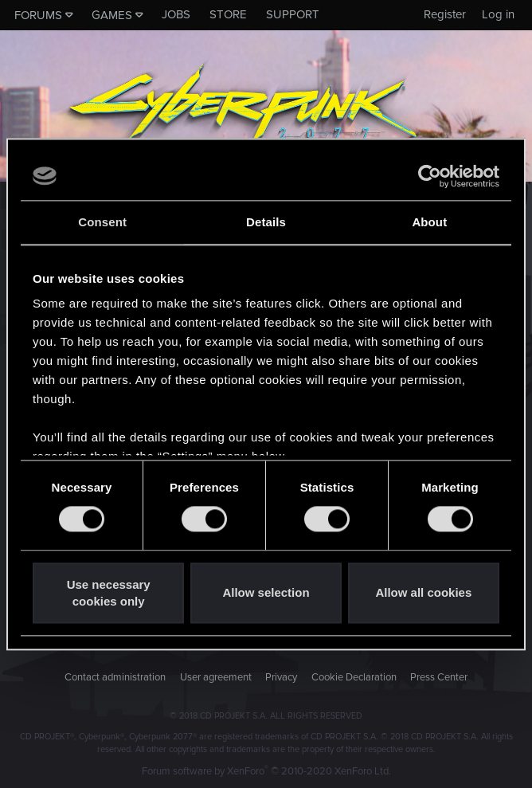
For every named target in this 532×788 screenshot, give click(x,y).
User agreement (216, 677)
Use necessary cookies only (109, 593)
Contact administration (115, 677)
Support (293, 14)
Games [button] (112, 15)
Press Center (439, 677)
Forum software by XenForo (266, 771)
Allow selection (266, 593)
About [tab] (429, 222)
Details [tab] (266, 222)
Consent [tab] (102, 222)
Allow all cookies (423, 593)
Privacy (281, 677)
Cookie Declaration (354, 677)
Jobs (176, 14)
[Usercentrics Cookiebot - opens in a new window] (430, 176)
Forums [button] (38, 15)
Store (228, 14)
